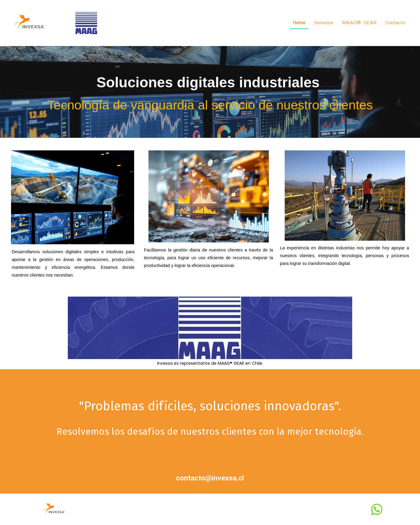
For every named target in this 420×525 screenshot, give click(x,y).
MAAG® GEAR (359, 23)
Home (299, 23)
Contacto (395, 23)
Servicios (324, 23)
